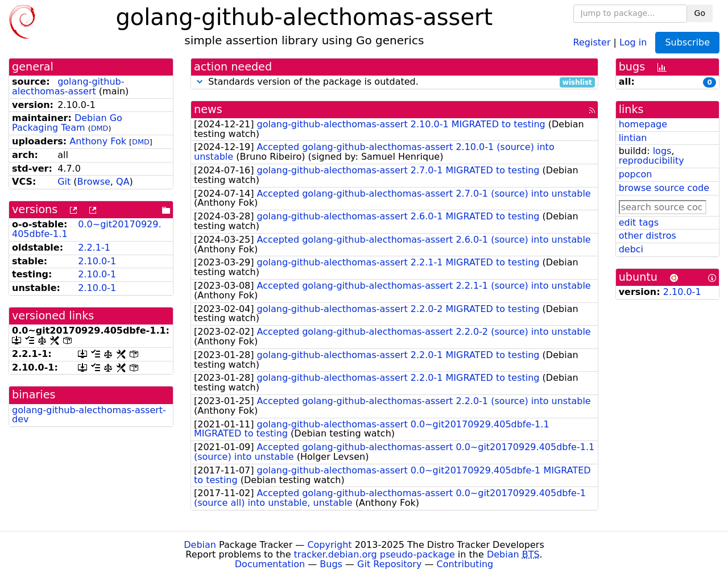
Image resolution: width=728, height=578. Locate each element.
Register (592, 42)
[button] (200, 82)
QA (123, 182)
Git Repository (389, 564)
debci (631, 249)
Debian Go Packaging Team (67, 123)
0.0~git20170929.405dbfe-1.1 (87, 229)
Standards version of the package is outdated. (394, 82)
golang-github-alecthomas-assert (68, 86)
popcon (636, 174)
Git (64, 182)
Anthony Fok (98, 141)
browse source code (664, 188)
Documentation (270, 564)
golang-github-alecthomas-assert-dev (89, 415)
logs (662, 151)
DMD (100, 128)
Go (700, 13)
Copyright (329, 545)
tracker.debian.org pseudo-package (375, 554)
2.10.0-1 (97, 261)
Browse (94, 182)
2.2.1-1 (94, 248)
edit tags (639, 223)
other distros (648, 236)
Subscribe (687, 42)
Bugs (331, 564)
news (208, 109)
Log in (633, 42)
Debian (200, 545)
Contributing (465, 564)
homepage (643, 124)
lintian (633, 138)
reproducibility (652, 161)
